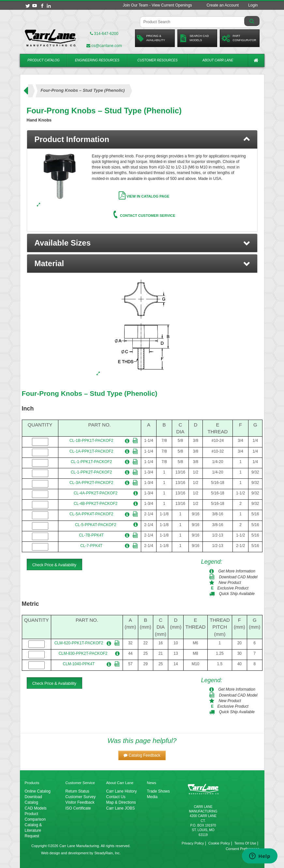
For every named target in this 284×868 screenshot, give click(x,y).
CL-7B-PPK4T (91, 535)
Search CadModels (194, 38)
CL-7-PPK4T (91, 546)
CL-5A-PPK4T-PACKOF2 (91, 514)
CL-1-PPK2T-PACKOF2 (91, 472)
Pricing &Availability (151, 38)
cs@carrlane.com (104, 46)
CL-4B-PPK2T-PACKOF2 (96, 504)
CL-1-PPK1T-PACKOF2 (91, 462)
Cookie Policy (219, 843)
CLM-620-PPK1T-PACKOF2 (79, 643)
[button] (142, 243)
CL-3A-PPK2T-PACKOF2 (91, 483)
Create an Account (223, 5)
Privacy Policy (193, 843)
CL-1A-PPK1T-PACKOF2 (91, 451)
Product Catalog (44, 60)
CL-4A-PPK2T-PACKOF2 (96, 493)
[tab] (142, 139)
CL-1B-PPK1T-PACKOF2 (91, 441)
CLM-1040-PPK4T (79, 664)
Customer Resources (157, 60)
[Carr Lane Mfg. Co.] (51, 38)
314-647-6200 (104, 34)
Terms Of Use (245, 843)
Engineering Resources (97, 60)
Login (253, 5)
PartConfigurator (239, 38)
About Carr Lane (218, 60)
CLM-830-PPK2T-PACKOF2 (83, 653)
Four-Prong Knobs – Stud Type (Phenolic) (90, 393)
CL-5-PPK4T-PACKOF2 (96, 525)
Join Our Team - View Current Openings (157, 5)
